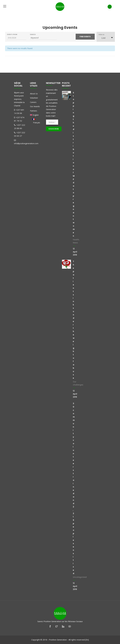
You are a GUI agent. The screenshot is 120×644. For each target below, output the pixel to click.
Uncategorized (80, 577)
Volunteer (34, 98)
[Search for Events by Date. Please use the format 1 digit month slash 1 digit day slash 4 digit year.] (17, 38)
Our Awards (35, 106)
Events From (12, 34)
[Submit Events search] (85, 37)
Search (33, 34)
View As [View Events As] (101, 35)
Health (76, 240)
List (102, 38)
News (75, 243)
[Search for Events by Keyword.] (43, 38)
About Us (34, 94)
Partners (34, 111)
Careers (33, 102)
